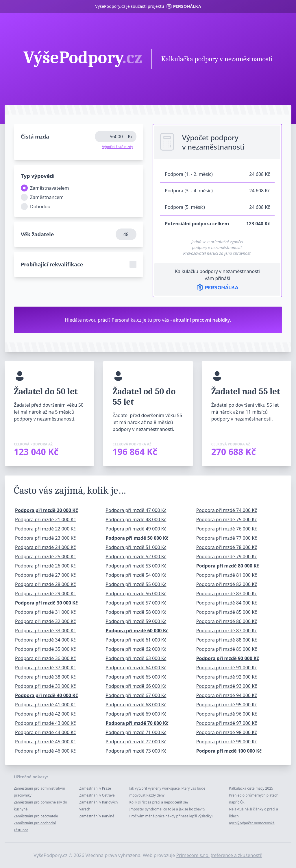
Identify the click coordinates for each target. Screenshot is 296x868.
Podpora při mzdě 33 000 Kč (45, 631)
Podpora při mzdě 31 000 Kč (45, 612)
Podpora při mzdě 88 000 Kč (227, 640)
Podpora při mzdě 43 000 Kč (45, 723)
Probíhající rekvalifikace (52, 264)
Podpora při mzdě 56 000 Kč (136, 594)
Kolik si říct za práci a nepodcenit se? (159, 802)
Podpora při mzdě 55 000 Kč (136, 584)
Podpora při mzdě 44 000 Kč (45, 732)
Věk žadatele (37, 234)
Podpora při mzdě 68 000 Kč (136, 705)
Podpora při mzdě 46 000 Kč (45, 751)
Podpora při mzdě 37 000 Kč (45, 668)
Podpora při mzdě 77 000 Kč (227, 538)
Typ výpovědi (38, 176)
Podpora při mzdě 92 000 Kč (227, 677)
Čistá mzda (35, 137)
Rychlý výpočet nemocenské (252, 823)
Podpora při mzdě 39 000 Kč (45, 686)
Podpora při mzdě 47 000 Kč (136, 510)
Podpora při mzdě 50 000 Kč (137, 538)
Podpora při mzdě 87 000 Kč (227, 631)
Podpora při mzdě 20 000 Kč (46, 510)
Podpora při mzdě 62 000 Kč (136, 649)
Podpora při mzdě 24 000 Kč (45, 547)
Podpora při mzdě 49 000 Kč (136, 529)
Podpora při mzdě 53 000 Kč (136, 566)
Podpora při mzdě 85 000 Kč (227, 612)
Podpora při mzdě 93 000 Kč (227, 686)
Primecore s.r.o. (193, 855)
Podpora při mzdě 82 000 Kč (227, 584)
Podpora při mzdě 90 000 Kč (228, 658)
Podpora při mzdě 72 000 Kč (136, 742)
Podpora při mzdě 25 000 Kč (45, 556)
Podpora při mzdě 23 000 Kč (45, 538)
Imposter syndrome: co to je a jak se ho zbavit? (167, 809)
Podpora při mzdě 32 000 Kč (45, 621)
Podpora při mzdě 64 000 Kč (136, 668)
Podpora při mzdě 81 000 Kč (227, 575)
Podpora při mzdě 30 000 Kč (46, 603)
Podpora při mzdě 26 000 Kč (45, 566)
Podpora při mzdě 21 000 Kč (45, 519)
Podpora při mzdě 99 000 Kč (227, 742)
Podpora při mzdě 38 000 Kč (45, 677)
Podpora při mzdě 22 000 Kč (45, 529)
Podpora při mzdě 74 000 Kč (227, 510)
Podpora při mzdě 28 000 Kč (45, 584)
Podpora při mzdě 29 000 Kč (45, 594)
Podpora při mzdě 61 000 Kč (136, 640)
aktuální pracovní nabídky (202, 320)
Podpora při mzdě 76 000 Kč (227, 529)
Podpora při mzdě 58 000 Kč (136, 612)
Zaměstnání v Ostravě (97, 795)
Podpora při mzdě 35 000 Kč (45, 649)
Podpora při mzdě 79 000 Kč (227, 556)
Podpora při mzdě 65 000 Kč (136, 677)
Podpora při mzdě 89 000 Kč (227, 649)
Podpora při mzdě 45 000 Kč (45, 742)
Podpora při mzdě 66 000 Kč (136, 686)
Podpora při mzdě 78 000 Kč (227, 547)
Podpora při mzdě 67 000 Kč (136, 695)
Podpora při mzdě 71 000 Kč (136, 732)
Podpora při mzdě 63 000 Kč (136, 658)
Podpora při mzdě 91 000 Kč (227, 668)
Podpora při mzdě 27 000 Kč (45, 575)
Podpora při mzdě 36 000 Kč (45, 658)
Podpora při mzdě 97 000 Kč (227, 723)
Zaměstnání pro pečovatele (36, 816)
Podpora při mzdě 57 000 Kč (136, 603)
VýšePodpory (83, 58)
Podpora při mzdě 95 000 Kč (227, 705)
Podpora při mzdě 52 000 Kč (136, 556)
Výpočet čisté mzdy (118, 147)
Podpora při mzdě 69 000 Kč (136, 714)
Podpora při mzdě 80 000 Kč (228, 566)
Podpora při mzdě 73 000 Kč (136, 751)
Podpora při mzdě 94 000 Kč (227, 695)
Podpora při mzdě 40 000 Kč (46, 695)
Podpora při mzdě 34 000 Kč (45, 640)
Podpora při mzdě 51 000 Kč (136, 547)
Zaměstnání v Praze (95, 788)
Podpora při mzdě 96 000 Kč (227, 714)
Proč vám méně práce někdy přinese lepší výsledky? (171, 816)
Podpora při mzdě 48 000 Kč (136, 519)
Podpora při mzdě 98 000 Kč (227, 732)
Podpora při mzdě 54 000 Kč (136, 575)
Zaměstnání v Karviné (97, 816)
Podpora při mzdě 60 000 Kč (137, 631)
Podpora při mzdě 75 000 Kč (227, 519)
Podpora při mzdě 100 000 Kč (229, 751)
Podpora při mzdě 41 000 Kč (45, 705)
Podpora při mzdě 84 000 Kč (227, 603)
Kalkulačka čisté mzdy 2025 (251, 788)
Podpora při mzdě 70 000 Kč (137, 723)
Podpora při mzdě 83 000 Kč (227, 594)
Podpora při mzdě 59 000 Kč (136, 621)
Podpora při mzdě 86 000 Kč (227, 621)
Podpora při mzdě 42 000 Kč (45, 714)
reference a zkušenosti (237, 855)
